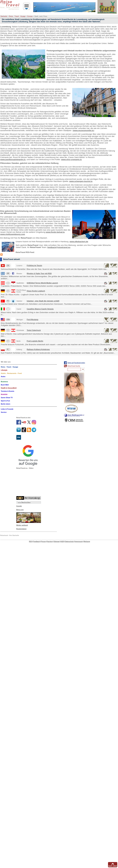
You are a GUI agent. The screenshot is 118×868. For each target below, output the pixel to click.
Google (19, 506)
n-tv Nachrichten (24, 502)
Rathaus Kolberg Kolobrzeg (38, 349)
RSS (30, 542)
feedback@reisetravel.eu (59, 247)
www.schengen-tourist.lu (81, 181)
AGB (62, 542)
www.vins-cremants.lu (71, 160)
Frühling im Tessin (34, 266)
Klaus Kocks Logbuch (36, 291)
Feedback (36, 542)
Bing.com (20, 510)
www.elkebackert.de (79, 242)
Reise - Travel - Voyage (17, 16)
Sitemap (57, 542)
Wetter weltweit (22, 525)
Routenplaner (22, 529)
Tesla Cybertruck (34, 330)
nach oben (113, 866)
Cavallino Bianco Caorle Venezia (40, 309)
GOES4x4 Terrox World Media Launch (42, 283)
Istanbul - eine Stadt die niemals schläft (43, 301)
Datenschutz (69, 542)
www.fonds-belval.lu (55, 232)
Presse (44, 542)
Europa (30, 16)
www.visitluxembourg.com (13, 234)
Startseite (4, 16)
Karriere (50, 542)
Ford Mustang (33, 320)
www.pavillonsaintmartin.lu (13, 160)
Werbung (87, 542)
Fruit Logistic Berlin (35, 341)
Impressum (79, 542)
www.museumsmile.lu (83, 130)
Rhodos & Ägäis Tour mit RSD (39, 274)
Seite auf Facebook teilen (76, 363)
